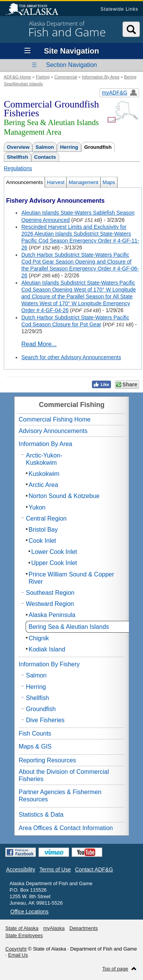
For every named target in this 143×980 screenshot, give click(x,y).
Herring (69, 147)
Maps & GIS (35, 746)
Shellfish (18, 157)
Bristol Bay (43, 530)
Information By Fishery (49, 664)
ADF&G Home (18, 77)
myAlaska (54, 928)
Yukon (37, 507)
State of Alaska (36, 10)
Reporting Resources (47, 760)
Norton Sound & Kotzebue (64, 496)
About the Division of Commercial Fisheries (64, 775)
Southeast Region (50, 593)
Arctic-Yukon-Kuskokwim (44, 459)
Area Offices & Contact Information (66, 828)
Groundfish (98, 147)
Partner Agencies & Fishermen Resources (60, 796)
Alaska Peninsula (52, 615)
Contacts (45, 157)
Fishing (43, 77)
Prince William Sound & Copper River (71, 578)
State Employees (24, 935)
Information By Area (101, 77)
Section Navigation (71, 65)
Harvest (56, 182)
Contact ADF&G (94, 869)
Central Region (46, 518)
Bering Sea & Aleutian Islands (69, 627)
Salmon (45, 147)
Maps (109, 182)
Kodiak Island (47, 649)
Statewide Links (119, 9)
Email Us (18, 955)
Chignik (39, 638)
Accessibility (21, 869)
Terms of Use (55, 869)
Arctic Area (43, 485)
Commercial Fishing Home (55, 419)
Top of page (115, 969)
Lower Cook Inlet (54, 552)
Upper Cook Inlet (54, 563)
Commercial (66, 77)
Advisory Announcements (53, 431)
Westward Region (50, 604)
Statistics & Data (41, 815)
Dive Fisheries (45, 720)
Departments (84, 928)
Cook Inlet (42, 541)
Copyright (16, 949)
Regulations (18, 168)
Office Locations (29, 912)
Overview (18, 147)
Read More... (39, 344)
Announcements (24, 182)
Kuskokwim (44, 474)
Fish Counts (35, 733)
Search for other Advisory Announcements (71, 357)
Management (84, 182)
